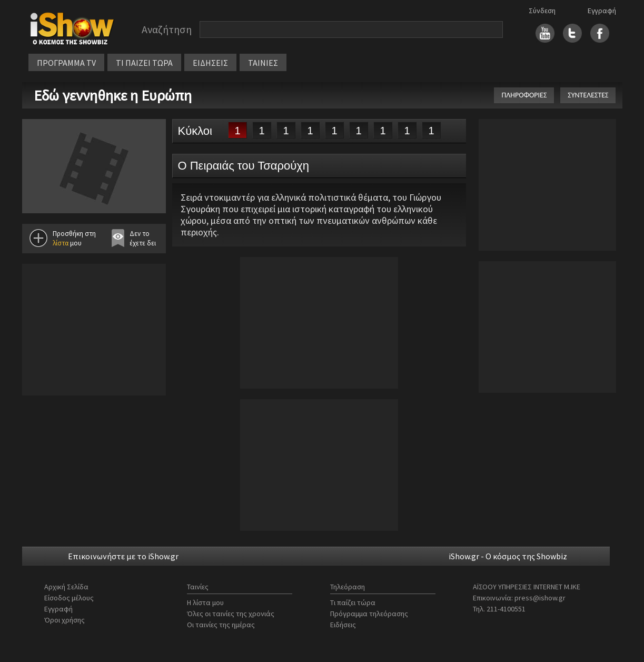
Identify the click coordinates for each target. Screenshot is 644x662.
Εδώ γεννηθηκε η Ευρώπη (113, 95)
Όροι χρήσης (65, 620)
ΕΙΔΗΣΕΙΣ (210, 63)
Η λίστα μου (205, 602)
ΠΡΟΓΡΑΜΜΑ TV (66, 63)
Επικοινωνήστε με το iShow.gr (123, 556)
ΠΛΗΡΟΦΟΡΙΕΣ (524, 95)
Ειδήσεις (343, 625)
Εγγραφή (602, 11)
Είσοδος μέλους (69, 598)
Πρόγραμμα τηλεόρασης (369, 614)
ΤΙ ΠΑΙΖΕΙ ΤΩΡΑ (144, 63)
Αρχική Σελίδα (66, 587)
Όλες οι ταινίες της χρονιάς (231, 614)
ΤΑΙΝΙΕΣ (263, 63)
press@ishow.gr (540, 598)
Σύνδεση (542, 11)
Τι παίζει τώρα (353, 602)
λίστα (61, 243)
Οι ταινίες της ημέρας (221, 625)
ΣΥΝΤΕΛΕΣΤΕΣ (588, 95)
